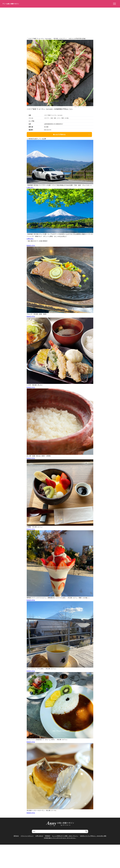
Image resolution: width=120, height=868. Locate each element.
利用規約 (48, 836)
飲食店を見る (31, 246)
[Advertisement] (60, 22)
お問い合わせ (39, 836)
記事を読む (30, 188)
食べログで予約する (59, 134)
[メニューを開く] (114, 4)
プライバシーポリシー (27, 836)
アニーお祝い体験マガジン (11, 4)
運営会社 (16, 836)
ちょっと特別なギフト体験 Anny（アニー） (65, 836)
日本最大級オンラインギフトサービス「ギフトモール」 (60, 838)
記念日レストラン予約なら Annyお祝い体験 (93, 836)
